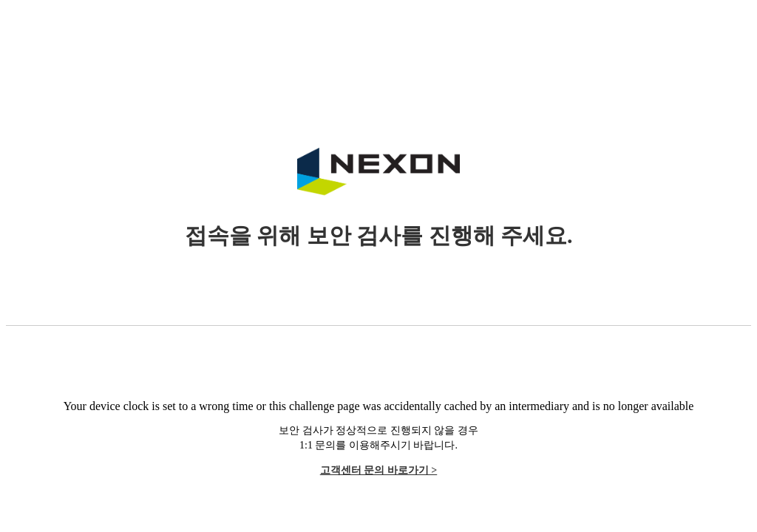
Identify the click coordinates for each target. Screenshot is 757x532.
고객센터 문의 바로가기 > (378, 470)
